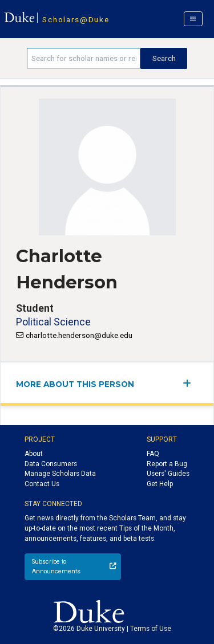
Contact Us (42, 484)
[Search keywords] (84, 58)
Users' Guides (168, 474)
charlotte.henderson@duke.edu (79, 335)
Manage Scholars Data (60, 474)
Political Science (53, 322)
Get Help (160, 484)
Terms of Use (151, 629)
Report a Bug (167, 464)
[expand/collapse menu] (190, 383)
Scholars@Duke (76, 19)
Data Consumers (51, 464)
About (34, 454)
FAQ (153, 454)
